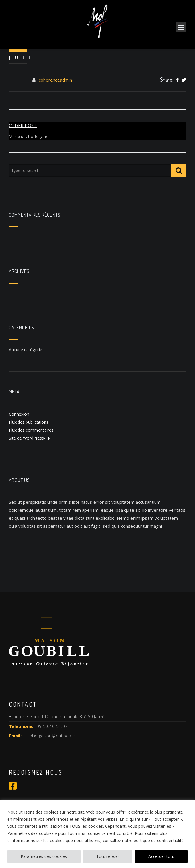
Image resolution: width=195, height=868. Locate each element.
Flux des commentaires (31, 430)
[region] (97, 834)
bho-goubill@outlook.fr (52, 736)
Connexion (19, 414)
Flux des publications (29, 422)
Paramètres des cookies (44, 856)
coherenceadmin (55, 80)
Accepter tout (161, 856)
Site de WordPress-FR (30, 438)
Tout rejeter (108, 856)
